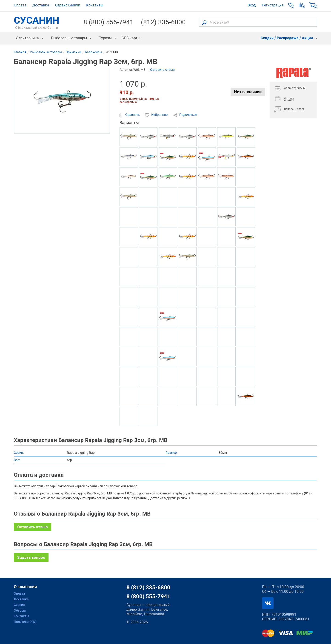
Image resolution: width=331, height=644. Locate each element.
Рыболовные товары (69, 38)
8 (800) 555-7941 (108, 22)
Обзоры (20, 610)
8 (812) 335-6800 (148, 587)
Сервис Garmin (68, 5)
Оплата (20, 5)
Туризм (105, 38)
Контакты (95, 5)
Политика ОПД (25, 622)
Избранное (157, 115)
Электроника (27, 38)
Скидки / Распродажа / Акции (287, 38)
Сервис (19, 605)
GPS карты (131, 38)
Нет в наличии (248, 92)
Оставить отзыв (162, 70)
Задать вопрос (31, 557)
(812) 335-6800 (163, 22)
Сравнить (130, 115)
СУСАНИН (37, 22)
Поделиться (185, 115)
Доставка (41, 5)
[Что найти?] (258, 22)
